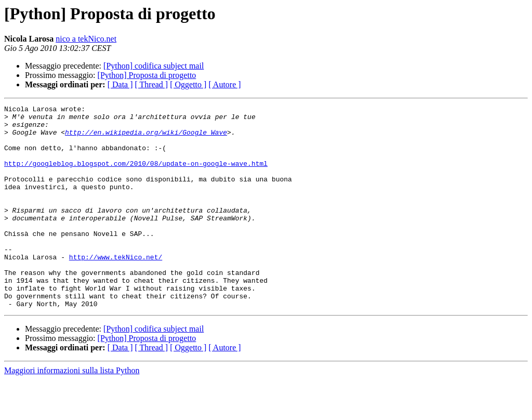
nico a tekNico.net (86, 39)
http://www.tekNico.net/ (116, 288)
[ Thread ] (152, 84)
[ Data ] (120, 84)
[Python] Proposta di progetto (147, 75)
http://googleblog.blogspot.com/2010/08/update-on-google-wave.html (136, 176)
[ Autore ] (224, 84)
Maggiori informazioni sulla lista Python (72, 411)
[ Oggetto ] (188, 84)
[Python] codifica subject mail (154, 66)
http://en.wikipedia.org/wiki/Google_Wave (146, 138)
